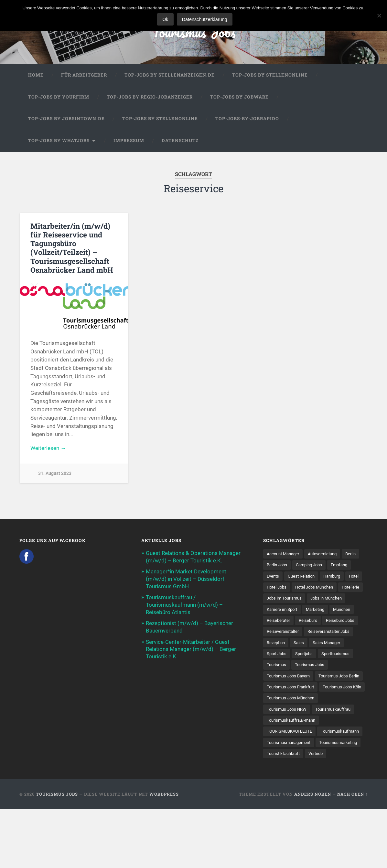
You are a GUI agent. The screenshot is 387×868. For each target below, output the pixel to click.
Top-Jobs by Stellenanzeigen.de (170, 76)
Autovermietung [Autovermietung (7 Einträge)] (328, 554)
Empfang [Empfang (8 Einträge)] (276, 577)
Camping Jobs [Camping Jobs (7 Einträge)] (332, 566)
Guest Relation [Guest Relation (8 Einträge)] (331, 577)
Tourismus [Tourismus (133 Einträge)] (277, 678)
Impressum (129, 141)
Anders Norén (313, 853)
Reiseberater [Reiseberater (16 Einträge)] (279, 633)
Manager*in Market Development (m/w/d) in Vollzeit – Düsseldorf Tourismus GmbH (186, 579)
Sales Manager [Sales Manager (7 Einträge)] (330, 655)
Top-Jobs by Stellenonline (270, 76)
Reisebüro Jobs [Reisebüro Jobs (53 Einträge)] (345, 633)
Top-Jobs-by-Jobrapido (247, 119)
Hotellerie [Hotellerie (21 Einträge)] (326, 599)
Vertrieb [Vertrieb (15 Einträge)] (275, 812)
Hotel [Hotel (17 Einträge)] (300, 588)
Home (36, 76)
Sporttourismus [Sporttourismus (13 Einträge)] (341, 666)
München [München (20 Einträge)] (348, 622)
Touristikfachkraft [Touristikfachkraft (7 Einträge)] (335, 801)
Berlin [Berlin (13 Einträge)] (272, 566)
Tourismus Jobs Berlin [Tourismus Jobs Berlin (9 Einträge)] (289, 700)
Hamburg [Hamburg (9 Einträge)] (276, 588)
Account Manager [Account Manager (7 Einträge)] (285, 554)
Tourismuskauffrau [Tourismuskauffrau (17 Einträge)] (338, 745)
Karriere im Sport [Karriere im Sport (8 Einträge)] (284, 622)
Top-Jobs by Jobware (239, 98)
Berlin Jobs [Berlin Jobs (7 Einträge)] (298, 566)
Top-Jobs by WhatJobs (59, 141)
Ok (166, 19)
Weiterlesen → (48, 449)
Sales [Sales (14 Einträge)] (301, 655)
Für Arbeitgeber (84, 76)
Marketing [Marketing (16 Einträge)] (319, 622)
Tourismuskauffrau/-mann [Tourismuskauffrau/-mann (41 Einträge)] (293, 756)
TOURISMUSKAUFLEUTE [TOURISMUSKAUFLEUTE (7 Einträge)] (291, 767)
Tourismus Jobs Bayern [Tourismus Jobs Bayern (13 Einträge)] (290, 689)
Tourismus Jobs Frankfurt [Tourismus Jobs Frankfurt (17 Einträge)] (293, 711)
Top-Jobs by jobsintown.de (66, 119)
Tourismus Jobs (193, 32)
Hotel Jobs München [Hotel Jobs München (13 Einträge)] (287, 599)
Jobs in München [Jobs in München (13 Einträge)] (330, 611)
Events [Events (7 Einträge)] (301, 577)
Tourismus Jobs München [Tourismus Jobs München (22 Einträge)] (293, 734)
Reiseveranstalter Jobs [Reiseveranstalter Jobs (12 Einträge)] (333, 644)
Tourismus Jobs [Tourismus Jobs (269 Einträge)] (312, 678)
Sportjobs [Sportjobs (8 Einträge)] (307, 666)
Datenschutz (180, 141)
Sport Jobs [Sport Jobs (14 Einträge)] (278, 666)
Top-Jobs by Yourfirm (59, 98)
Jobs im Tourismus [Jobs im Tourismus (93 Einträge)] (286, 611)
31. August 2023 (55, 474)
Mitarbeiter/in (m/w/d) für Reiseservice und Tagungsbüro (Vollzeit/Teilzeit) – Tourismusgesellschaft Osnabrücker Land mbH (72, 248)
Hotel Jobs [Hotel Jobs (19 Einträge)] (325, 588)
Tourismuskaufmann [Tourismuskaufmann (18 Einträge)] (288, 779)
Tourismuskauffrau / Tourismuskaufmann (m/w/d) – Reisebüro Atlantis (184, 604)
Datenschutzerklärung (205, 19)
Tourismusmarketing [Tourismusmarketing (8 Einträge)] (287, 801)
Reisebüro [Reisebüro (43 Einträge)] (311, 633)
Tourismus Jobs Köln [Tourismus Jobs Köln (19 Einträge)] (288, 723)
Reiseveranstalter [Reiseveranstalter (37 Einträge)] (284, 644)
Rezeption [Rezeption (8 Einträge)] (277, 655)
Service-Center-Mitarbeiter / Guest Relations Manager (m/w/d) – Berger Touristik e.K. (191, 648)
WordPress (164, 853)
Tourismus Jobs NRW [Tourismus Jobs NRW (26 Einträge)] (288, 745)
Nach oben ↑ (352, 853)
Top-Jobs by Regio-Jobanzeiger (150, 98)
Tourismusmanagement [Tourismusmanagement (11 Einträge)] (291, 790)
